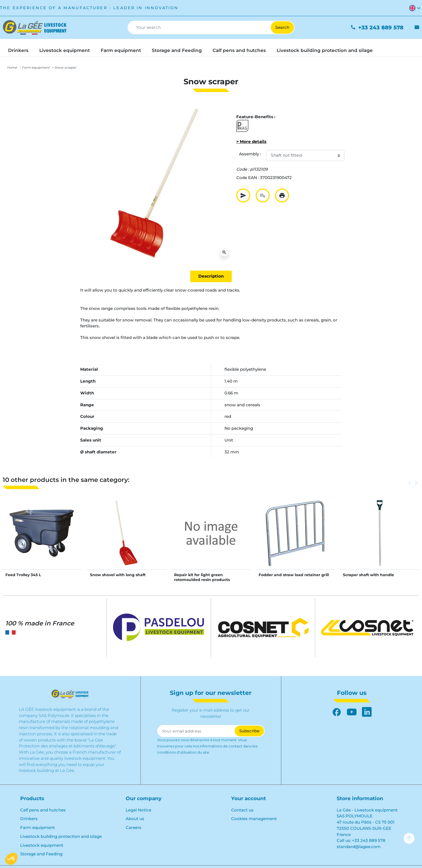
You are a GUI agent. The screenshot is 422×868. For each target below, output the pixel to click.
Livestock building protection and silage (61, 836)
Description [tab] (211, 276)
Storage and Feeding (41, 854)
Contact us (242, 810)
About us (135, 819)
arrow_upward (409, 838)
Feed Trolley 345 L (23, 575)
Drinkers (29, 819)
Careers (133, 827)
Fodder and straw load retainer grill (294, 575)
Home (12, 67)
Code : (243, 169)
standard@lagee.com (359, 847)
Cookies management (254, 819)
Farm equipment (36, 67)
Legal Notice (138, 810)
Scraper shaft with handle (368, 575)
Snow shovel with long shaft (118, 575)
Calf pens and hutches (43, 810)
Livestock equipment (42, 845)
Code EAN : (248, 178)
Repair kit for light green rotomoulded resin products (202, 577)
